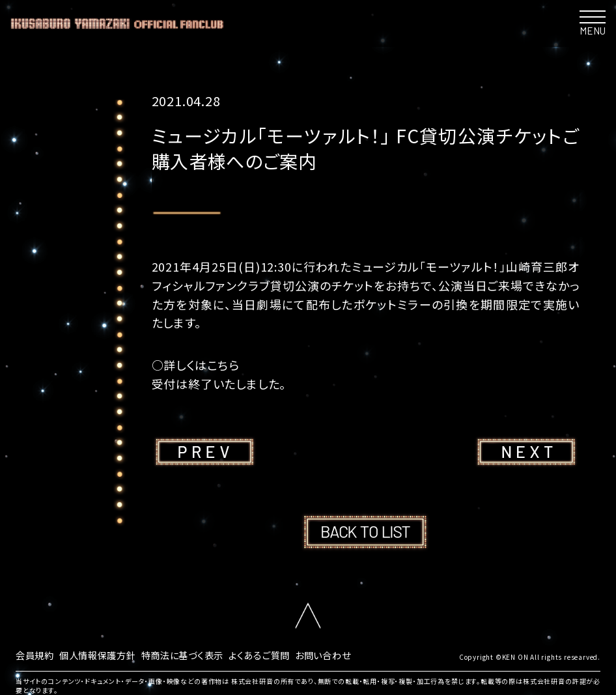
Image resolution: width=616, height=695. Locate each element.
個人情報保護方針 (108, 654)
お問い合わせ (363, 654)
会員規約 (37, 654)
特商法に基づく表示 (204, 654)
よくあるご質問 (291, 654)
